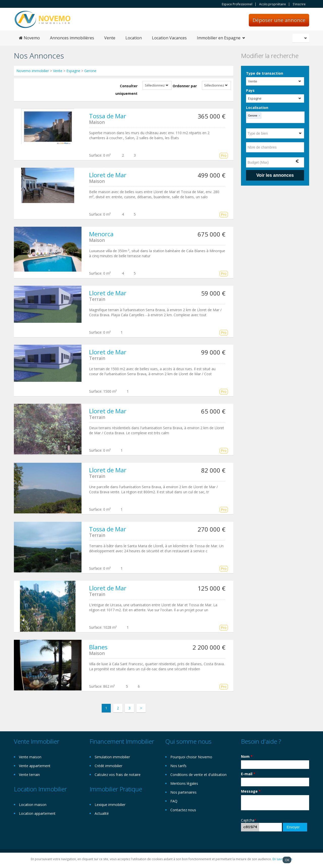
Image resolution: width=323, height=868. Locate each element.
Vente (110, 38)
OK (287, 860)
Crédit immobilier (109, 766)
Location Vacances (169, 38)
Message (251, 791)
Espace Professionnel (237, 4)
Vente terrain (29, 775)
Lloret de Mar (108, 175)
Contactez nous (183, 810)
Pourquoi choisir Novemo (191, 757)
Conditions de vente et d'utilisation (198, 775)
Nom (247, 756)
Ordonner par (185, 86)
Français (302, 38)
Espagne (73, 71)
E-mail (248, 774)
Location (134, 38)
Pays (250, 90)
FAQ (174, 801)
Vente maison (30, 757)
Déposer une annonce (279, 20)
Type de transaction (265, 73)
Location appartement (37, 813)
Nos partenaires (183, 792)
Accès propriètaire (273, 4)
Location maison (33, 805)
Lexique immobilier (110, 805)
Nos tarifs (178, 766)
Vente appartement (35, 766)
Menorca (101, 234)
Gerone (90, 71)
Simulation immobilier (112, 757)
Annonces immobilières (72, 38)
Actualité (102, 813)
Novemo (29, 38)
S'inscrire (299, 4)
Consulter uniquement (126, 90)
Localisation (257, 108)
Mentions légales (184, 783)
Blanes (98, 647)
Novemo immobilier (33, 71)
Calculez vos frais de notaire (118, 775)
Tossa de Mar (108, 116)
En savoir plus (282, 859)
